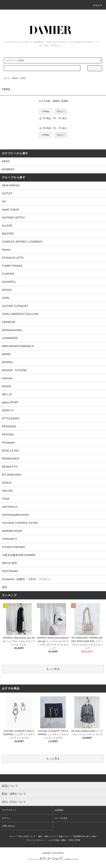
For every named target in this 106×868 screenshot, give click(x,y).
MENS (15, 78)
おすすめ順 (45, 101)
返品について (64, 836)
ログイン (6, 818)
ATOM (77, 840)
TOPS (23, 78)
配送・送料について (47, 836)
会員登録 (59, 810)
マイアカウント (9, 810)
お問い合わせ (8, 826)
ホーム (7, 78)
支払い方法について (27, 836)
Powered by (53, 859)
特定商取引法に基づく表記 (85, 836)
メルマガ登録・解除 (57, 840)
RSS (71, 840)
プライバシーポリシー (35, 840)
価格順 (56, 101)
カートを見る (61, 818)
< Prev (45, 111)
